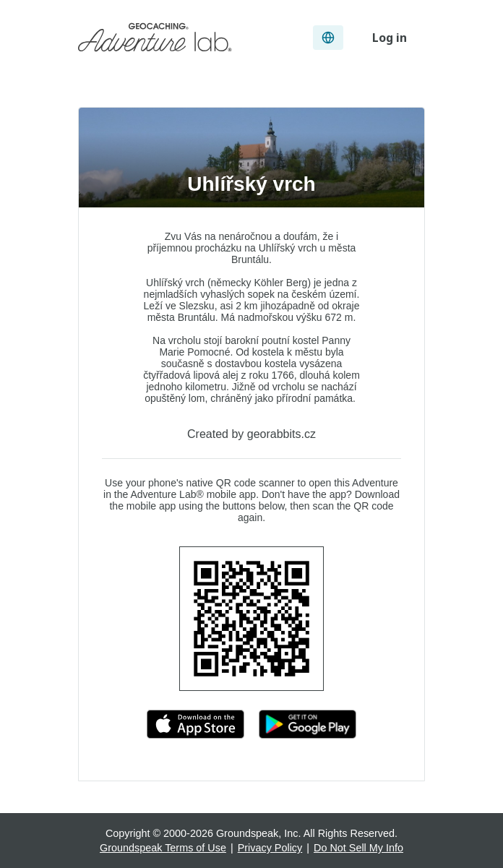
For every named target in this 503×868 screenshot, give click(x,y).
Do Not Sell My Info (358, 848)
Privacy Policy (270, 848)
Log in (390, 38)
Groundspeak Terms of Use (163, 848)
